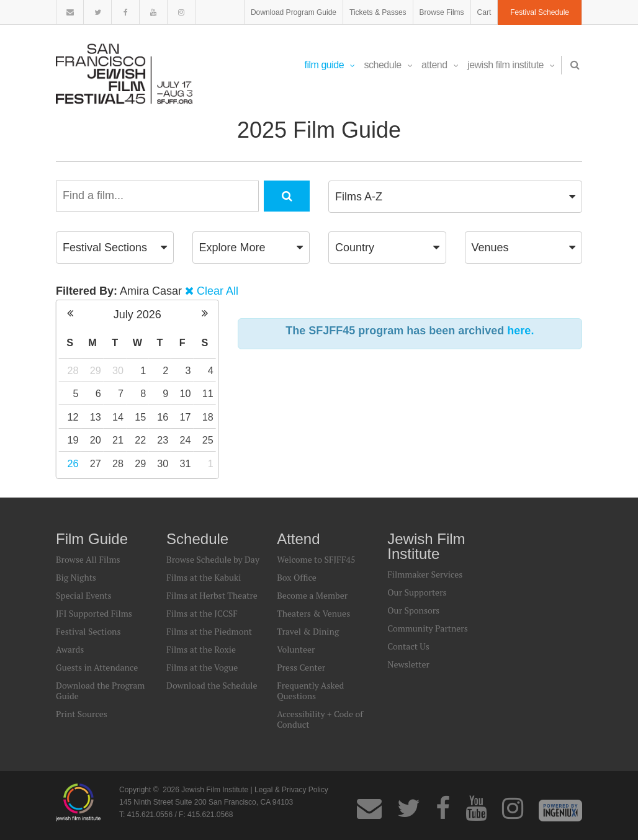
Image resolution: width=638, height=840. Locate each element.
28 (73, 370)
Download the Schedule (212, 685)
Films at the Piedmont (209, 631)
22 (140, 440)
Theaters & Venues (313, 613)
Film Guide (330, 65)
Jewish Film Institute (511, 65)
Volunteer (296, 649)
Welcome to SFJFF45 (316, 559)
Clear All (218, 291)
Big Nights (76, 577)
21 (118, 440)
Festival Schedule (540, 12)
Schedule (389, 65)
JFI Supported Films (94, 613)
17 (186, 417)
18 (208, 417)
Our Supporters (417, 592)
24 (186, 440)
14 (118, 417)
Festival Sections (88, 631)
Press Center (301, 667)
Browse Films (442, 12)
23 (163, 440)
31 (186, 463)
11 (208, 393)
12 (73, 417)
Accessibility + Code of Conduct (320, 719)
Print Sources (82, 714)
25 (208, 440)
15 (140, 417)
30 (118, 370)
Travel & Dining (308, 631)
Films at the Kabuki (204, 577)
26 (73, 463)
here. (520, 331)
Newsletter (408, 664)
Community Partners (428, 628)
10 (186, 393)
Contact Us (408, 646)
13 (96, 417)
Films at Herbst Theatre (212, 595)
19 (73, 440)
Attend (440, 65)
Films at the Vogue (202, 667)
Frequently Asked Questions (310, 690)
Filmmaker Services (425, 574)
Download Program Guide (294, 12)
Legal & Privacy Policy (291, 790)
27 (96, 463)
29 (96, 370)
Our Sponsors (413, 610)
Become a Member (312, 595)
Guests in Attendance (97, 667)
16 (163, 417)
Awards (70, 649)
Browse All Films (88, 559)
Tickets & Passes (378, 12)
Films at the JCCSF (202, 613)
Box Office (297, 577)
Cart (484, 12)
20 (96, 440)
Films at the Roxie (201, 649)
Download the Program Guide (100, 690)
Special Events (84, 595)
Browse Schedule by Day (213, 559)
